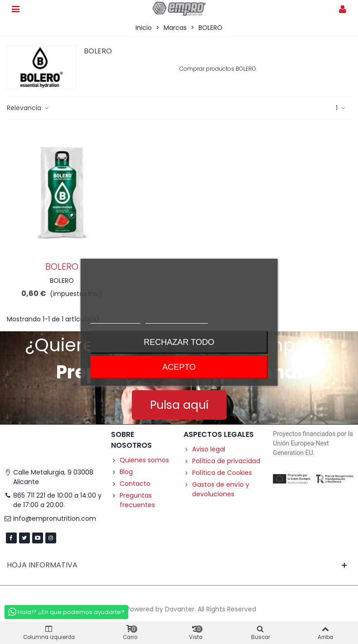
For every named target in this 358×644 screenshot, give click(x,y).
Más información (115, 319)
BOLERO (62, 266)
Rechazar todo (179, 342)
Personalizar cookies (177, 319)
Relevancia (28, 108)
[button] (179, 405)
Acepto (179, 367)
